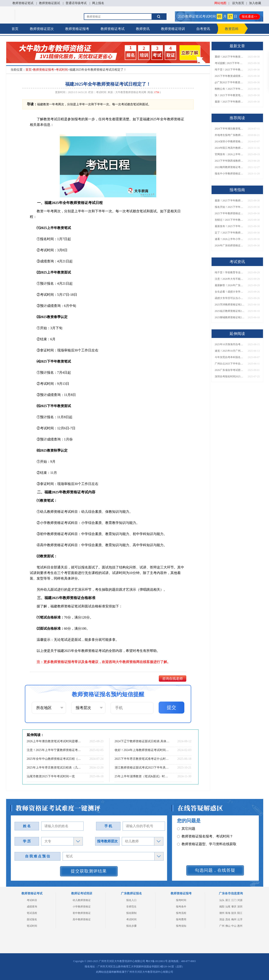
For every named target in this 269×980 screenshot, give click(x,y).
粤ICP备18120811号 (157, 961)
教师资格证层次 (42, 29)
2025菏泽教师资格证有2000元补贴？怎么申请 (230, 305)
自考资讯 (203, 29)
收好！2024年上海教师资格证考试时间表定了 (142, 750)
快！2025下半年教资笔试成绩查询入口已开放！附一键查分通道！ (230, 95)
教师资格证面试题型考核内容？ (203, 830)
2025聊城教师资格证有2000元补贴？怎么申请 (230, 317)
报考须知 (181, 926)
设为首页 (238, 3)
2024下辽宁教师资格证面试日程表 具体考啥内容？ (142, 741)
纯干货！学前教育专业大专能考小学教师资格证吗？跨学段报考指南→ (230, 272)
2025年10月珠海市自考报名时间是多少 (230, 344)
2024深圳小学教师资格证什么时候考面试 (230, 141)
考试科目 (32, 900)
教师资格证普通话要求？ (198, 838)
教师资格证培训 (173, 29)
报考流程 (181, 913)
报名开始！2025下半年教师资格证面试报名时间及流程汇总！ (230, 207)
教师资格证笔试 (23, 3)
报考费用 (181, 919)
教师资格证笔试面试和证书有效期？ (207, 861)
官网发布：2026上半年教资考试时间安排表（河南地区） (230, 154)
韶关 (234, 913)
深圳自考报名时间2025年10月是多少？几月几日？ (230, 376)
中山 (234, 926)
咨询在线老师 (173, 679)
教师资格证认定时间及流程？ (202, 846)
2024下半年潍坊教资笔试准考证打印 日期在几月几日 (230, 129)
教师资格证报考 (77, 29)
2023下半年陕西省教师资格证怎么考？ (230, 161)
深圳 (240, 907)
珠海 (228, 913)
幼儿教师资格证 (82, 900)
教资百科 (232, 29)
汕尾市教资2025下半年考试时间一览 (51, 776)
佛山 (228, 926)
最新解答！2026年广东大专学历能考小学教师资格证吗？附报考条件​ (230, 285)
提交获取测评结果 (89, 871)
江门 (234, 900)
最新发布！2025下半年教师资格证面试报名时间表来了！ (230, 226)
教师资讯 (143, 29)
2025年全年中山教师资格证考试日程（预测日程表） (54, 759)
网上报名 (98, 3)
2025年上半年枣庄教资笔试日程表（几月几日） (54, 768)
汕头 (222, 900)
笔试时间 (32, 926)
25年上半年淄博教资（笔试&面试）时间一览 (142, 776)
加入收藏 (255, 3)
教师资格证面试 (50, 3)
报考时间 (181, 900)
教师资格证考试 (113, 29)
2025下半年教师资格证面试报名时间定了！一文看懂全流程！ (230, 213)
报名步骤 (131, 926)
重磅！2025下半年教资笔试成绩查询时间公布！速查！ (230, 57)
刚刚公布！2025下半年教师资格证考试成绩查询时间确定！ (230, 89)
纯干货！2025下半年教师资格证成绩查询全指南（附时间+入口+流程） (230, 70)
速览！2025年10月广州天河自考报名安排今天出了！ (230, 351)
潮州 (222, 913)
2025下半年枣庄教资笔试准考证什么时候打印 (142, 759)
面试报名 (32, 919)
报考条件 (181, 907)
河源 (240, 900)
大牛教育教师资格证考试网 (131, 92)
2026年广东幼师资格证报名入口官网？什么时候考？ (230, 245)
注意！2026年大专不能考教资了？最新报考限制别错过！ (230, 279)
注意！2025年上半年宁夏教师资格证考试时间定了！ (54, 750)
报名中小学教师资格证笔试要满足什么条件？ (230, 174)
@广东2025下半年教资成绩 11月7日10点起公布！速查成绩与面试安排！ (230, 82)
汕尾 (228, 907)
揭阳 (222, 907)
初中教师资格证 (82, 913)
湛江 (228, 900)
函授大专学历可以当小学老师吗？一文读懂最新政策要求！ (230, 298)
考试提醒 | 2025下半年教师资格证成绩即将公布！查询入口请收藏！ (230, 63)
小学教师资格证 (82, 907)
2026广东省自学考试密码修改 (230, 370)
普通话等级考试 (76, 3)
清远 (222, 919)
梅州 (234, 919)
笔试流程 (32, 913)
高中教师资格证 (82, 919)
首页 (15, 29)
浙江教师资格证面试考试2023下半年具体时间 (142, 768)
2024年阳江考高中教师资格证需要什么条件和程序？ (230, 148)
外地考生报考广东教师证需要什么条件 (230, 135)
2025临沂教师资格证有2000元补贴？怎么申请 (230, 311)
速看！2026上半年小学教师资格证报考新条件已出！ (230, 239)
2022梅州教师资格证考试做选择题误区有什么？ (230, 167)
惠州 (240, 926)
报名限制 (131, 913)
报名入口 (131, 900)
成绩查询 (32, 907)
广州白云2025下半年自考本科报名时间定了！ (230, 364)
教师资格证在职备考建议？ (200, 853)
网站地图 (220, 3)
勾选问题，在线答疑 (215, 870)
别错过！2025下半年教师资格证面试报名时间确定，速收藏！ (230, 220)
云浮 (240, 919)
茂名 (228, 919)
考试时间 (62, 70)
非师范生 (131, 907)
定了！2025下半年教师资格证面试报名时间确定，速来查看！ (230, 233)
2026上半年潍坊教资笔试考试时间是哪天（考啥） (54, 741)
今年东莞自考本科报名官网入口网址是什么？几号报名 (230, 357)
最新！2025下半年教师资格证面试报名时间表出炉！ (230, 102)
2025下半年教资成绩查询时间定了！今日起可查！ (230, 76)
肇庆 (234, 907)
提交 (171, 707)
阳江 (240, 913)
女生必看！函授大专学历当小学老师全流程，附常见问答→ (230, 292)
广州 (222, 926)
